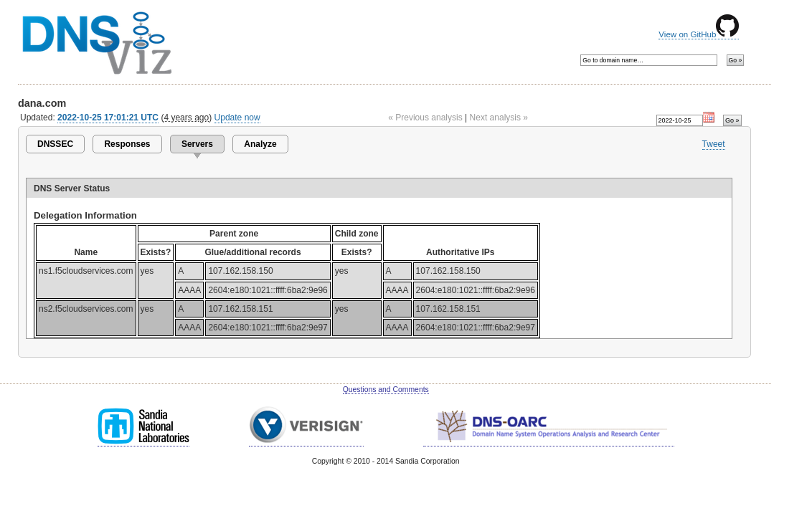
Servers (197, 144)
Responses (127, 144)
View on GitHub (699, 34)
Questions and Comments (386, 390)
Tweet (714, 144)
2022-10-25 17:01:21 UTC (108, 118)
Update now (237, 118)
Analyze (260, 144)
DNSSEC (55, 144)
